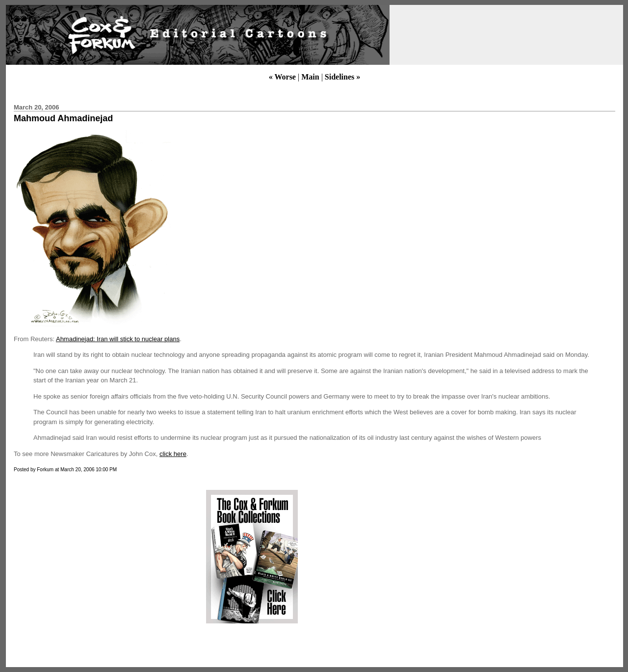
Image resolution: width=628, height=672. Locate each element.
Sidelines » (342, 77)
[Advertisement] (95, 557)
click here (173, 454)
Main (310, 77)
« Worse (282, 77)
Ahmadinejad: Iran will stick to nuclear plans (118, 339)
